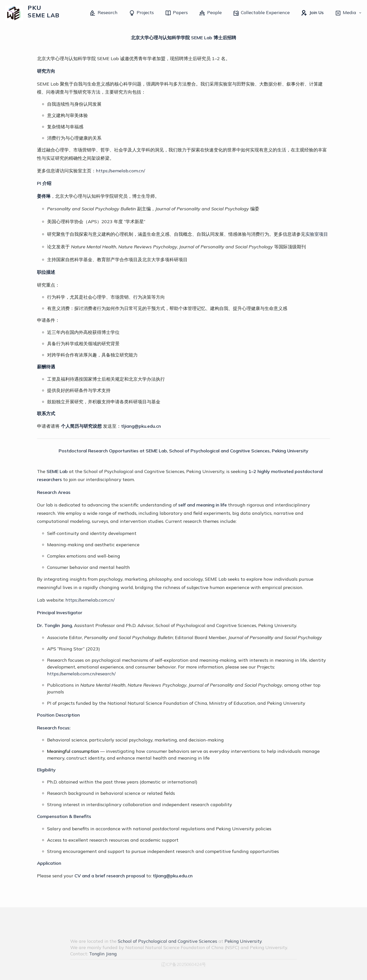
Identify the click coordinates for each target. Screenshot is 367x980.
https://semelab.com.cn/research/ (81, 674)
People (210, 13)
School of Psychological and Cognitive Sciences (168, 941)
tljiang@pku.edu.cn (141, 426)
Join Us (312, 13)
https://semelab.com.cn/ (120, 171)
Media (348, 13)
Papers (176, 13)
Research (103, 13)
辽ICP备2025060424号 (183, 964)
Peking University (243, 941)
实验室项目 (317, 234)
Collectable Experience (261, 13)
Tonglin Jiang (103, 954)
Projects (141, 13)
